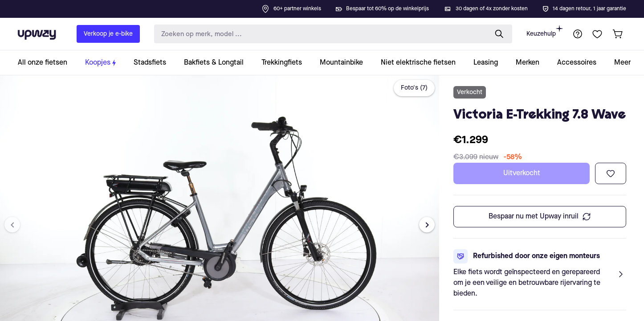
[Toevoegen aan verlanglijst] (611, 173)
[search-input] (319, 34)
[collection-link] (47, 63)
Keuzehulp (545, 31)
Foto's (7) (414, 88)
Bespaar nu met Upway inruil (540, 217)
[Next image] (427, 225)
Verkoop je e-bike (108, 34)
